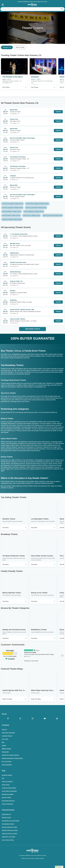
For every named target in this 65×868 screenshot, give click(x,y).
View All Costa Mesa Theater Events (36, 208)
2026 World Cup (6, 814)
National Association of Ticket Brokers (12, 758)
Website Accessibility (8, 794)
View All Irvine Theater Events (32, 215)
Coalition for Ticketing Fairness (10, 755)
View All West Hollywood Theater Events (37, 204)
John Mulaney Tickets (8, 824)
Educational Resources (8, 801)
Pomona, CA (7, 47)
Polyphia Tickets (6, 817)
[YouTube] (45, 719)
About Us (4, 729)
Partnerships (5, 752)
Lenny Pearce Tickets (8, 840)
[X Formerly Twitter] (20, 719)
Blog (3, 742)
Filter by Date (20, 47)
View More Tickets (32, 329)
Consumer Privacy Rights (9, 788)
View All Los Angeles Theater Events (13, 204)
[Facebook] (8, 719)
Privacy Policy (6, 785)
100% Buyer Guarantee (8, 733)
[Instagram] (32, 719)
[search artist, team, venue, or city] (32, 9)
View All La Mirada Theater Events (12, 219)
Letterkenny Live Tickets (9, 837)
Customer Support (7, 775)
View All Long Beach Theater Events (12, 208)
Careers (4, 745)
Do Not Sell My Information (9, 791)
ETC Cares (5, 739)
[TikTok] (57, 719)
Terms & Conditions (7, 781)
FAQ (3, 778)
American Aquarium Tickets (9, 827)
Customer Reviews (7, 736)
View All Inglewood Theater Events (34, 212)
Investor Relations (7, 765)
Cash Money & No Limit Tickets (11, 821)
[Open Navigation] (3, 5)
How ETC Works (6, 797)
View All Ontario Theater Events (11, 215)
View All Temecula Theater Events (53, 215)
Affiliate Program (6, 749)
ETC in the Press (7, 761)
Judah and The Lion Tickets (9, 833)
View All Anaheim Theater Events (12, 212)
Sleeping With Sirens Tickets (10, 830)
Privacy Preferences (7, 804)
